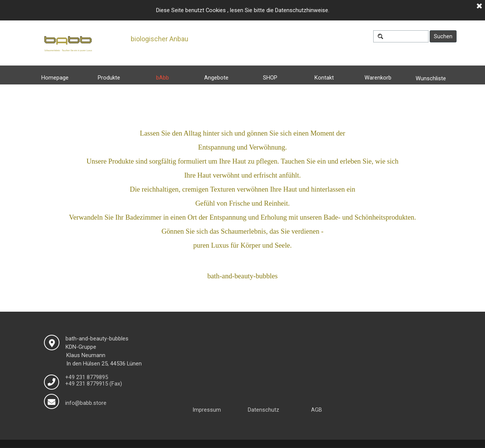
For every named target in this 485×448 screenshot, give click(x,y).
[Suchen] (401, 36)
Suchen (443, 36)
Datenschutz (264, 410)
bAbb (163, 78)
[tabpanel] (243, 204)
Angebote (216, 78)
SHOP (270, 78)
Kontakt (324, 78)
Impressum (207, 410)
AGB (317, 410)
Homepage (55, 78)
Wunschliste (431, 78)
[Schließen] (479, 6)
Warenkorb (378, 78)
